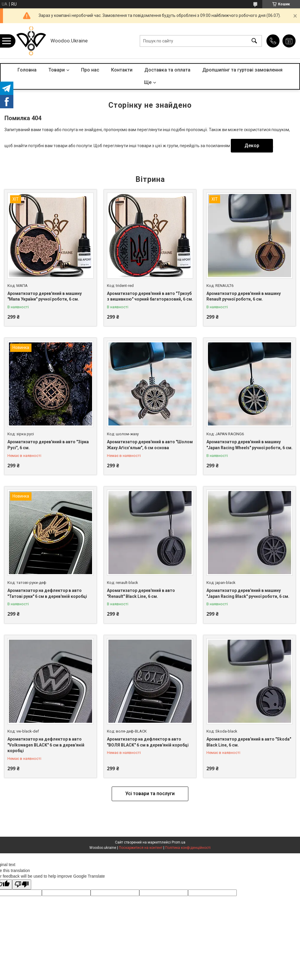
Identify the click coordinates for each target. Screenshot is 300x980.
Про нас (90, 70)
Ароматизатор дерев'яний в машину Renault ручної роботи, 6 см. (244, 296)
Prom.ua (179, 842)
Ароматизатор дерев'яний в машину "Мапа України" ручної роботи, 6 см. (45, 296)
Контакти (122, 70)
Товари (57, 70)
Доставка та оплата (167, 70)
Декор (252, 146)
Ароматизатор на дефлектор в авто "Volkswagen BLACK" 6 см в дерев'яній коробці (46, 745)
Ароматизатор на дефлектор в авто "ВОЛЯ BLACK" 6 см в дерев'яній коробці (148, 742)
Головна (27, 70)
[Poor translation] (22, 885)
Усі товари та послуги (150, 794)
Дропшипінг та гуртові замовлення (242, 70)
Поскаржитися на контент (141, 848)
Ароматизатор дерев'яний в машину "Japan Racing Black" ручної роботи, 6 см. (248, 593)
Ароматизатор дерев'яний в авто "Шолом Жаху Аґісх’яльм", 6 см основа (150, 445)
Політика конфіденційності (188, 848)
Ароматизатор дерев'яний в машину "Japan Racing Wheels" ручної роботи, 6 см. (250, 445)
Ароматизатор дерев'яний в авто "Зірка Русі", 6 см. (48, 445)
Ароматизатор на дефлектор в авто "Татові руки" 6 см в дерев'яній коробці (47, 593)
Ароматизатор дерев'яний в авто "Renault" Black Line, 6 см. (141, 593)
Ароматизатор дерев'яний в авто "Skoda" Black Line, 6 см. (249, 742)
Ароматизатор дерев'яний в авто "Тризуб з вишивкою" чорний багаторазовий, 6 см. (150, 296)
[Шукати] (254, 41)
